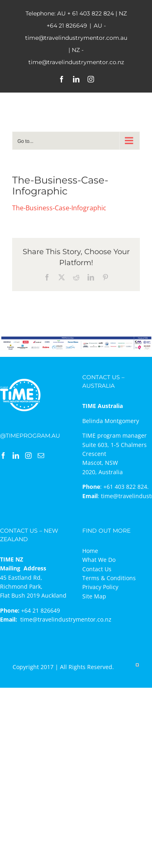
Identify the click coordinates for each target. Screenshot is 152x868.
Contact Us (97, 569)
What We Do (99, 560)
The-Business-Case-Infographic (59, 208)
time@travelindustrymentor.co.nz (66, 619)
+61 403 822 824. (126, 487)
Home (90, 551)
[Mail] (41, 456)
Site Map (94, 596)
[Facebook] (3, 456)
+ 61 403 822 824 (91, 13)
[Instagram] (28, 456)
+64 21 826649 (67, 26)
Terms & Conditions (109, 578)
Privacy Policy (100, 587)
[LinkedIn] (16, 456)
